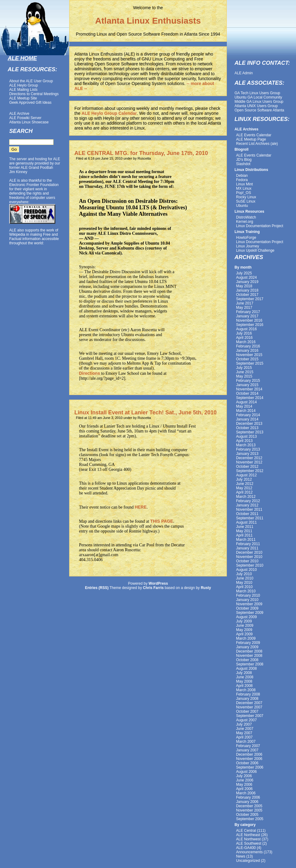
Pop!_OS (244, 193)
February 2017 (248, 312)
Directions (89, 373)
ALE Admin (244, 73)
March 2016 (246, 342)
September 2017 (250, 299)
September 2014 (250, 398)
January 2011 (247, 548)
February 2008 (248, 694)
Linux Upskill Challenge (255, 250)
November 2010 (249, 557)
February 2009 (248, 643)
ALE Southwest (249, 843)
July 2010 (244, 574)
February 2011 (248, 544)
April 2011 (244, 535)
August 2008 (246, 668)
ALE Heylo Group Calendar (109, 113)
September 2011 (250, 518)
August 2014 (246, 402)
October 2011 (247, 514)
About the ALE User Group (31, 81)
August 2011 (246, 522)
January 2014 (247, 419)
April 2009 (244, 634)
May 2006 (244, 785)
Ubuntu (242, 206)
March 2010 (246, 591)
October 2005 (247, 815)
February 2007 (248, 746)
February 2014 (248, 415)
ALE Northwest (248, 839)
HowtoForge (246, 238)
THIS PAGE (162, 521)
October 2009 (247, 608)
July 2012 (244, 479)
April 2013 (244, 441)
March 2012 (246, 497)
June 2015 (245, 372)
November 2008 (249, 656)
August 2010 (246, 570)
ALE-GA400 (246, 848)
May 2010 (244, 583)
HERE (141, 507)
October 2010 (247, 561)
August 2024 (246, 277)
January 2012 (247, 505)
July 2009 (244, 621)
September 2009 (250, 613)
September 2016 (250, 325)
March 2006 (246, 793)
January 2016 (247, 351)
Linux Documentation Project (260, 226)
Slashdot (243, 164)
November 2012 (249, 462)
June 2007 (245, 729)
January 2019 (247, 282)
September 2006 (250, 767)
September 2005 (250, 819)
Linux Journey (248, 246)
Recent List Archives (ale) (257, 144)
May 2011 (244, 531)
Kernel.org (245, 222)
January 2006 (247, 802)
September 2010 (250, 565)
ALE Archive (19, 114)
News (241, 856)
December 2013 (249, 424)
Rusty (206, 588)
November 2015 (249, 355)
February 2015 (248, 381)
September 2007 (250, 716)
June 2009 (245, 626)
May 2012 (244, 488)
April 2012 (244, 492)
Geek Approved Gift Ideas (30, 103)
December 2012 (249, 458)
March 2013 (246, 445)
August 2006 (246, 772)
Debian (242, 176)
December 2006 (249, 754)
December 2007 (249, 703)
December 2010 (249, 552)
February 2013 (248, 449)
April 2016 (244, 338)
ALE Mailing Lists (23, 90)
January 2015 (247, 385)
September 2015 (250, 363)
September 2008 (250, 664)
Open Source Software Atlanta (259, 110)
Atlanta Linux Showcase (29, 122)
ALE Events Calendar (254, 135)
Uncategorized (248, 861)
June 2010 (245, 578)
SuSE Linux (246, 201)
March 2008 (246, 690)
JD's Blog (244, 160)
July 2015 (244, 368)
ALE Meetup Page (251, 139)
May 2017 (244, 308)
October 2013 (247, 428)
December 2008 (249, 651)
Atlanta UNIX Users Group (256, 106)
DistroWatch (246, 217)
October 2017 (247, 295)
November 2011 (249, 510)
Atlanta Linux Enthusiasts (148, 21)
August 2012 (246, 475)
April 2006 (244, 789)
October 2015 (247, 359)
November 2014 (249, 389)
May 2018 (244, 286)
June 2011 (245, 527)
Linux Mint (245, 184)
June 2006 (245, 780)
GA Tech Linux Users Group (257, 93)
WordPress (158, 583)
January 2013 (247, 454)
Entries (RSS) (97, 588)
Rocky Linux (246, 197)
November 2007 (249, 707)
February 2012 (248, 501)
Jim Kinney (18, 172)
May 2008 (244, 681)
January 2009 (247, 647)
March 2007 (246, 742)
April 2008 (244, 686)
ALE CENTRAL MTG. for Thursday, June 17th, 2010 (141, 153)
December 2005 (249, 806)
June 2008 (245, 677)
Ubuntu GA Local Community (258, 97)
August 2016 (246, 329)
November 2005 (249, 810)
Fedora (242, 180)
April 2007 (244, 737)
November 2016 (249, 320)
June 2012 (245, 484)
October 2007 (247, 711)
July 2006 (244, 776)
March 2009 (246, 638)
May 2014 (244, 406)
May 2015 (244, 376)
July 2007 (244, 724)
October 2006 (247, 763)
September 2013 (250, 432)
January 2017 (247, 316)
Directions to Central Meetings (34, 94)
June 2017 (245, 303)
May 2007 (244, 733)
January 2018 (247, 290)
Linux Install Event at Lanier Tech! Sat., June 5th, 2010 (146, 413)
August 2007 (246, 720)
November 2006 (249, 759)
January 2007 (247, 750)
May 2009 (244, 630)
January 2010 (247, 600)
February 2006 (248, 797)
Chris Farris (153, 588)
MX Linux (244, 188)
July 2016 (244, 333)
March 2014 (246, 411)
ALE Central (246, 831)
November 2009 (249, 604)
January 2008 (247, 699)
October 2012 (247, 467)
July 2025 (244, 273)
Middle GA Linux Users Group (259, 102)
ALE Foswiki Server (25, 118)
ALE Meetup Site (23, 98)
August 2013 (246, 436)
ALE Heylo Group (24, 85)
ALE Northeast (248, 835)
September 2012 (250, 471)
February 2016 (248, 346)
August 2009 (246, 617)
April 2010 (244, 587)
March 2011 (246, 540)
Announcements (249, 852)
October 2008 (247, 660)
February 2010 (248, 595)
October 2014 (247, 393)
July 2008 (244, 673)
